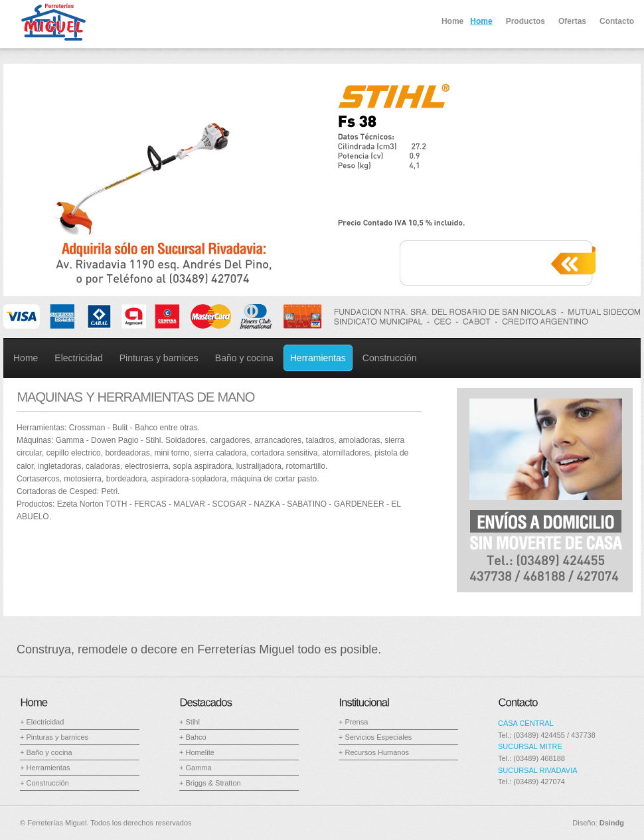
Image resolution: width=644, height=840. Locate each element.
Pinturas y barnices (57, 737)
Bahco (196, 737)
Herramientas (48, 768)
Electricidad (45, 722)
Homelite (200, 752)
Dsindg (612, 823)
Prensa (356, 722)
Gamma (198, 768)
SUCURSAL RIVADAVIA (538, 770)
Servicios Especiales (378, 737)
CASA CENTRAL (526, 723)
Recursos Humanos (377, 752)
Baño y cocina (49, 752)
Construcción (47, 783)
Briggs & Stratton (213, 783)
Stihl (192, 722)
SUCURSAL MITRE (530, 746)
